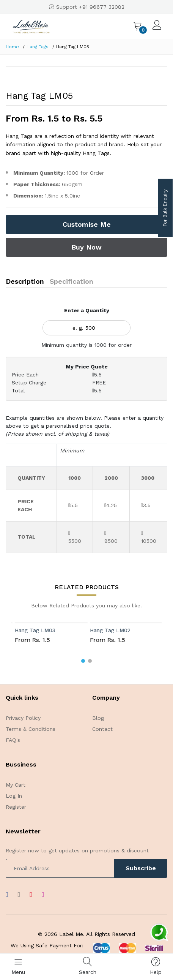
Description (25, 281)
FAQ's (13, 740)
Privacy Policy (23, 718)
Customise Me (87, 224)
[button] (83, 661)
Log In (14, 796)
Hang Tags (38, 47)
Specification (72, 281)
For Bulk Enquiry (165, 208)
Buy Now (86, 247)
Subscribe (141, 868)
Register (16, 807)
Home (12, 47)
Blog (98, 718)
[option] (86, 67)
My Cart (16, 785)
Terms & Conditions (31, 729)
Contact (102, 729)
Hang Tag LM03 (46, 630)
